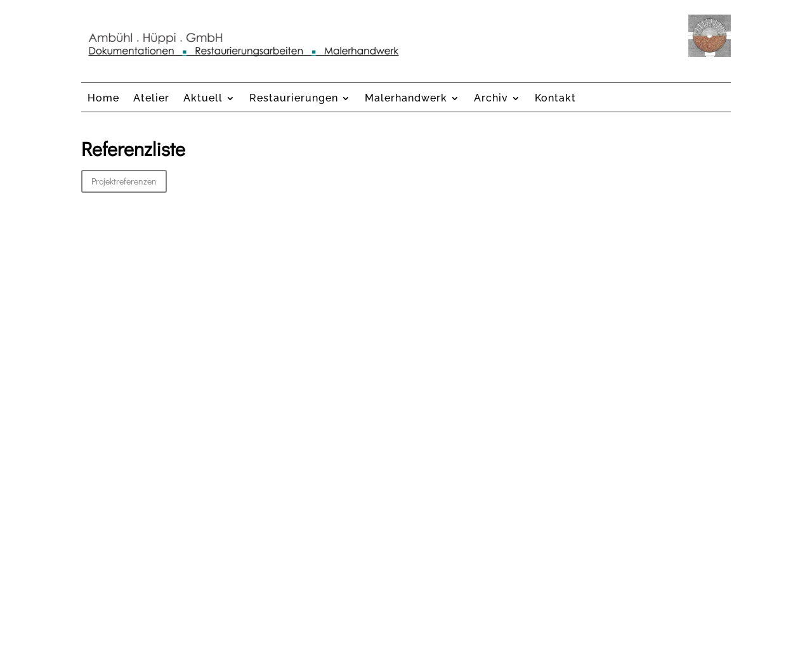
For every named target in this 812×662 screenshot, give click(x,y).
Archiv (491, 99)
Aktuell (203, 99)
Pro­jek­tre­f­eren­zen (124, 181)
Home (103, 99)
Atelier (151, 99)
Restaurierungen (294, 99)
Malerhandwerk (406, 99)
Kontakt (555, 99)
